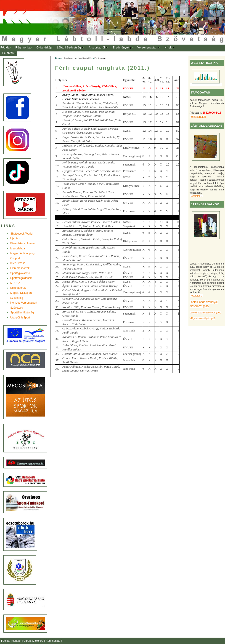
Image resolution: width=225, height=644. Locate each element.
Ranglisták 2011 (85, 58)
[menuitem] (5, 48)
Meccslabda (18, 249)
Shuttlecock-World (21, 234)
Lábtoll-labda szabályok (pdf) (205, 313)
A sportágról (97, 48)
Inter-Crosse (18, 263)
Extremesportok (20, 268)
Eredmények (121, 48)
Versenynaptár (147, 48)
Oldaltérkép (44, 48)
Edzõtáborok (18, 288)
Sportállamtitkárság (22, 313)
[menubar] (91, 50)
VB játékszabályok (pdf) (202, 318)
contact (17, 641)
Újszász (15, 238)
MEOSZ (15, 283)
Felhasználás (198, 117)
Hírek (168, 48)
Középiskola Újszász (23, 243)
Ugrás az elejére (34, 641)
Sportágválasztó (20, 273)
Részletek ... (196, 196)
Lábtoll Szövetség (69, 48)
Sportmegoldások (21, 278)
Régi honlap (23, 48)
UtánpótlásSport (20, 318)
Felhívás (8, 53)
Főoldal (5, 48)
